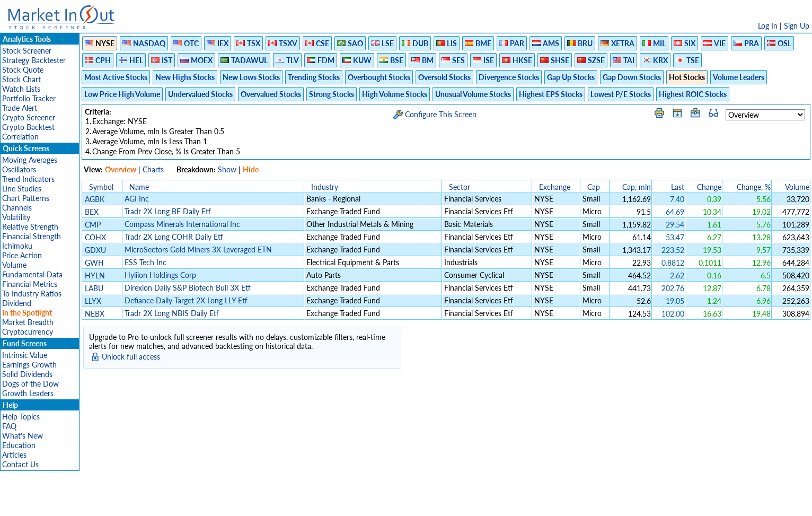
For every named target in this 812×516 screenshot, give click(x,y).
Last (678, 187)
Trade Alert (20, 108)
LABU (94, 288)
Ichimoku (17, 246)
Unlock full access (131, 357)
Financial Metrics (30, 284)
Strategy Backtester (34, 60)
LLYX (93, 301)
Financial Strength (32, 236)
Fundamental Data (32, 274)
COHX (95, 237)
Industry (325, 187)
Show (227, 169)
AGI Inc (137, 199)
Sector (460, 187)
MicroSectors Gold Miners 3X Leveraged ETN (198, 250)
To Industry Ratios (32, 294)
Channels (17, 208)
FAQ (9, 426)
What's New (23, 436)
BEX (92, 212)
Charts (153, 169)
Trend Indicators (28, 179)
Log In (768, 26)
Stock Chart (21, 79)
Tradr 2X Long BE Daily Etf (168, 211)
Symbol (101, 187)
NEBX (95, 314)
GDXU (95, 250)
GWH (94, 263)
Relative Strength (30, 227)
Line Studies (22, 189)
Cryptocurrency (28, 332)
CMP (93, 225)
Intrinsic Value (25, 355)
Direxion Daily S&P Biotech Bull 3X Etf (188, 288)
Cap (594, 187)
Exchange (555, 187)
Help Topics (21, 417)
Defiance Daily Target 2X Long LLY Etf (186, 300)
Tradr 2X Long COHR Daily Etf (174, 237)
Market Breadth (28, 322)
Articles (14, 455)
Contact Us (20, 464)
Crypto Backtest (28, 127)
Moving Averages (30, 160)
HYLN (95, 276)
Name (139, 187)
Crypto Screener (29, 117)
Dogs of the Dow (30, 384)
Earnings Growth (29, 365)
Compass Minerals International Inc (182, 224)
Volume (14, 265)
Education (19, 445)
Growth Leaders (28, 393)
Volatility (16, 217)
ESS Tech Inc (145, 262)
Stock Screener (27, 51)
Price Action (22, 255)
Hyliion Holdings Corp (160, 275)
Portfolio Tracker (29, 98)
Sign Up (797, 26)
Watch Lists (21, 89)
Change (709, 187)
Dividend (17, 303)
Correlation (20, 137)
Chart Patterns (26, 198)
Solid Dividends (27, 374)
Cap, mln (637, 187)
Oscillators (19, 169)
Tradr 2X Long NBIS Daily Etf (172, 313)
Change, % (754, 187)
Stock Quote (23, 70)
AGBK (95, 199)
